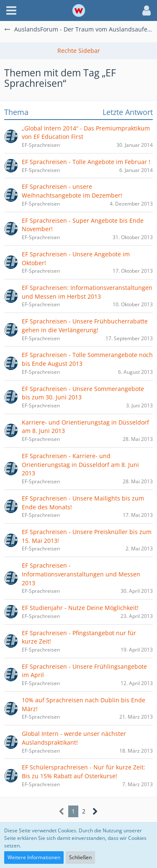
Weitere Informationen (34, 857)
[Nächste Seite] (95, 812)
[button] (11, 10)
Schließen (80, 857)
